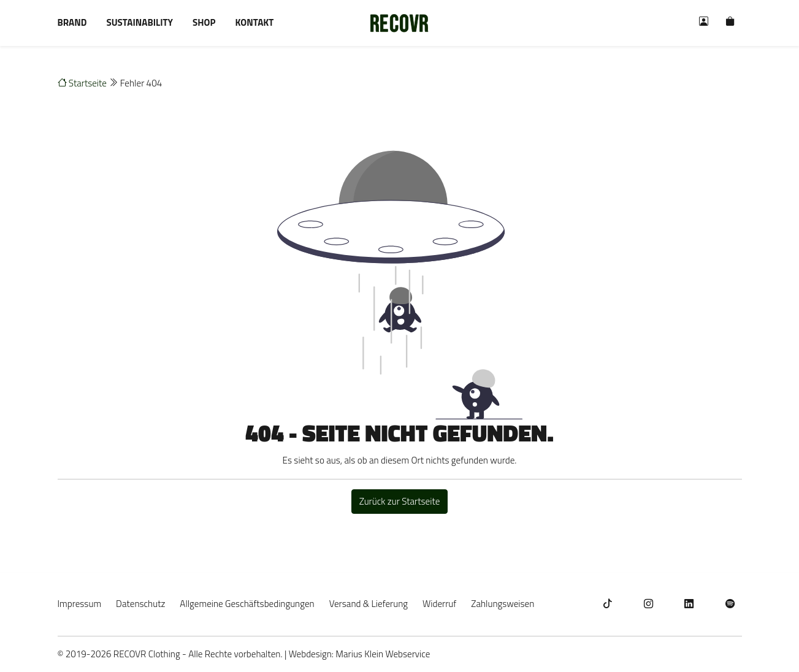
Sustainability (140, 22)
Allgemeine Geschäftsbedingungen (247, 604)
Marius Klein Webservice (383, 654)
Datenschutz (140, 604)
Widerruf (439, 604)
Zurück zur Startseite (400, 501)
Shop (204, 22)
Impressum (80, 604)
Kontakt (254, 22)
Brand (72, 22)
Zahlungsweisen (503, 604)
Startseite (82, 83)
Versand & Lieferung (369, 604)
